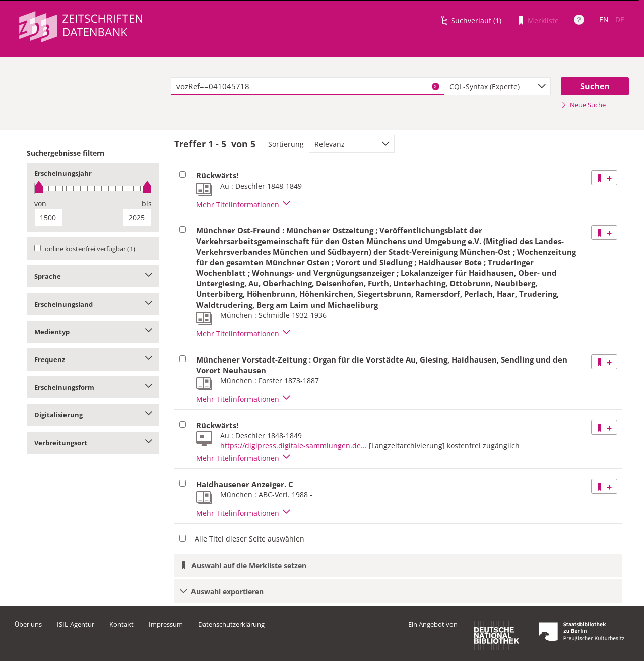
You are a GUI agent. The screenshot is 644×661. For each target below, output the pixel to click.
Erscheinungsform (93, 387)
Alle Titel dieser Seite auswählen (249, 539)
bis (147, 203)
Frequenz (93, 359)
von (40, 203)
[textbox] (308, 86)
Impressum (166, 624)
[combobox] (497, 86)
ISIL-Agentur (76, 624)
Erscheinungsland (93, 304)
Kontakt (121, 624)
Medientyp (93, 332)
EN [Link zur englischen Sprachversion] (604, 19)
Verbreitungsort (93, 443)
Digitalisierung (93, 415)
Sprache (93, 276)
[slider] (93, 188)
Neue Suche (583, 105)
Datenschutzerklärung (231, 624)
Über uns (28, 624)
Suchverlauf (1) (476, 20)
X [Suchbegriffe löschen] (435, 86)
